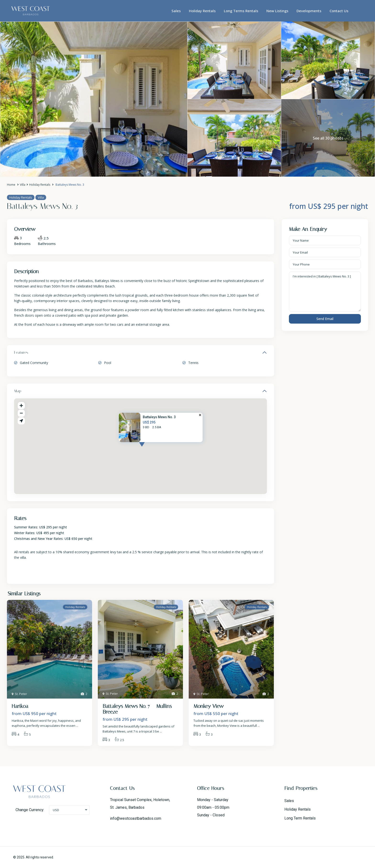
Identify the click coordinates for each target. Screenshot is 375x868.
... (77, 726)
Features (21, 352)
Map (18, 391)
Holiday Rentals (202, 11)
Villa (23, 185)
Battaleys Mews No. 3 (159, 417)
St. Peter (21, 694)
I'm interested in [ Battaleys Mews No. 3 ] (325, 292)
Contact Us (339, 11)
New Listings (277, 11)
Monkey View (209, 706)
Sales (176, 11)
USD (56, 810)
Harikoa (20, 706)
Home (11, 185)
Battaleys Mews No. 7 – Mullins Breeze (137, 709)
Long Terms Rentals (241, 11)
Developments (309, 11)
